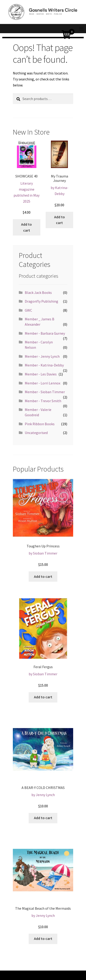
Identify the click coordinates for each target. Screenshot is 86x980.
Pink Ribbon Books (40, 424)
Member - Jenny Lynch (42, 356)
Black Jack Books (38, 292)
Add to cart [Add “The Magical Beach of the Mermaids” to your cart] (43, 939)
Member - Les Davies (41, 374)
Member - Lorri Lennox (43, 383)
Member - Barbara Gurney (45, 333)
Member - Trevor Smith (43, 401)
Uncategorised (36, 433)
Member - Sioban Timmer (45, 392)
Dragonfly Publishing (42, 301)
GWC (28, 310)
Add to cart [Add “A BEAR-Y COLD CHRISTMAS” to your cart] (43, 818)
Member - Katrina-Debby (44, 365)
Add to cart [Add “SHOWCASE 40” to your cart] (26, 227)
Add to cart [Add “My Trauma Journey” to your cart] (60, 220)
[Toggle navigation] (81, 29)
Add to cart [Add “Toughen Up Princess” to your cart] (43, 576)
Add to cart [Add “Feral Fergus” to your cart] (43, 697)
